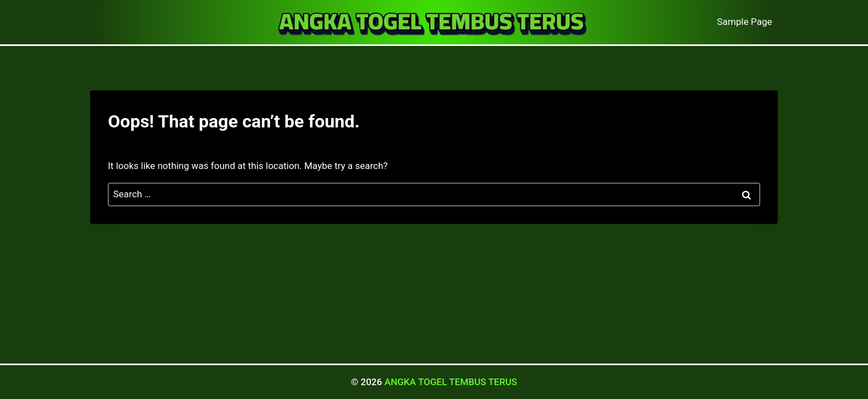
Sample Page (745, 22)
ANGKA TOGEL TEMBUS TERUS (451, 382)
